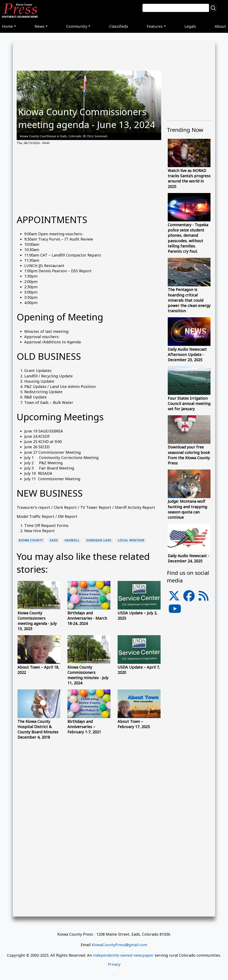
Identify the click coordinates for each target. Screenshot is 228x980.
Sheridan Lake (99, 540)
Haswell (72, 540)
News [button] (40, 26)
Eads (54, 540)
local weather (131, 540)
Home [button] (7, 26)
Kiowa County (31, 540)
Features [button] (155, 26)
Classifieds (119, 26)
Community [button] (77, 26)
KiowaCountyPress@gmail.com (119, 945)
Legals (190, 26)
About (220, 26)
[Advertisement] (89, 179)
